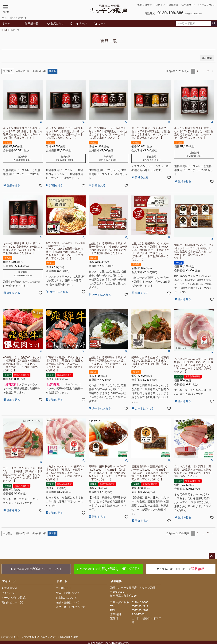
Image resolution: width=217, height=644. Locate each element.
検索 (214, 24)
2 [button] (198, 71)
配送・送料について (68, 593)
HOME (4, 30)
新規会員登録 (10, 588)
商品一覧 (31, 23)
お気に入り (56, 23)
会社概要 (116, 581)
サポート (62, 581)
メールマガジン (207, 5)
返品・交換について (68, 602)
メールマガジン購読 (14, 598)
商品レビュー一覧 (12, 602)
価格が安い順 (22, 71)
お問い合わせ (145, 5)
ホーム (6, 23)
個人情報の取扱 (69, 637)
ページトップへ (212, 556)
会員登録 (173, 5)
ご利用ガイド (189, 5)
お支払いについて (66, 598)
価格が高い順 (39, 71)
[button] (213, 71)
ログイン (160, 5)
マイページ (78, 23)
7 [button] (208, 71)
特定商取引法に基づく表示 (40, 637)
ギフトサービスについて (70, 607)
